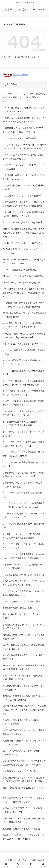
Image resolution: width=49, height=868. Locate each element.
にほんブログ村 (15, 75)
